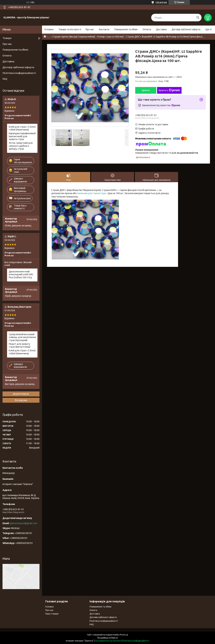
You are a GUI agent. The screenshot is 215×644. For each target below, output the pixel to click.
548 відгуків (161, 2)
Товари (7, 38)
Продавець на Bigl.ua (107, 638)
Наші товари (52, 614)
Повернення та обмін (126, 29)
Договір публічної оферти (186, 29)
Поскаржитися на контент (108, 641)
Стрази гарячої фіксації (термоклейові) (74, 37)
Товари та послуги (69, 29)
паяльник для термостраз (92, 193)
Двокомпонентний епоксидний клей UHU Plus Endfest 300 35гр (21, 274)
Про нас (90, 29)
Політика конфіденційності (19, 73)
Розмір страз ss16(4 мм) (111, 37)
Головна (49, 29)
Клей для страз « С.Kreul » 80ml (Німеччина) (22, 128)
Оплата (147, 29)
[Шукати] (198, 18)
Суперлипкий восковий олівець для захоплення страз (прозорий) (22, 337)
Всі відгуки (21, 400)
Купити (146, 90)
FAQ (5, 79)
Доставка (161, 29)
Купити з (169, 90)
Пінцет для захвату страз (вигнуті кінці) (19, 345)
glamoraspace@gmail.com (24, 523)
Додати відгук (21, 394)
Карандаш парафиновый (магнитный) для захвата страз (22, 136)
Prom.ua (124, 635)
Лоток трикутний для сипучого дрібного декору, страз (21, 146)
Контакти (104, 29)
